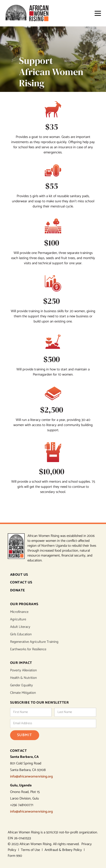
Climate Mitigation (23, 693)
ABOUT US (19, 575)
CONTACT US (21, 583)
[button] (96, 13)
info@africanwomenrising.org (31, 776)
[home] (29, 13)
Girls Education (21, 634)
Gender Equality (21, 685)
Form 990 (15, 856)
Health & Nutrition (23, 678)
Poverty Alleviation (23, 670)
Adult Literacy (20, 627)
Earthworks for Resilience (28, 649)
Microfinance (19, 612)
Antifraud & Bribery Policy (64, 850)
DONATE (18, 591)
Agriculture (18, 619)
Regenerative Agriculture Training (34, 642)
